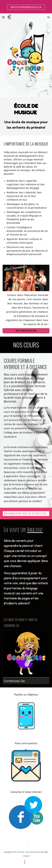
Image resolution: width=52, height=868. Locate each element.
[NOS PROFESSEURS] (26, 331)
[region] (26, 7)
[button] (3, 17)
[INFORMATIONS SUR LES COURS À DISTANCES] (26, 513)
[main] (26, 109)
